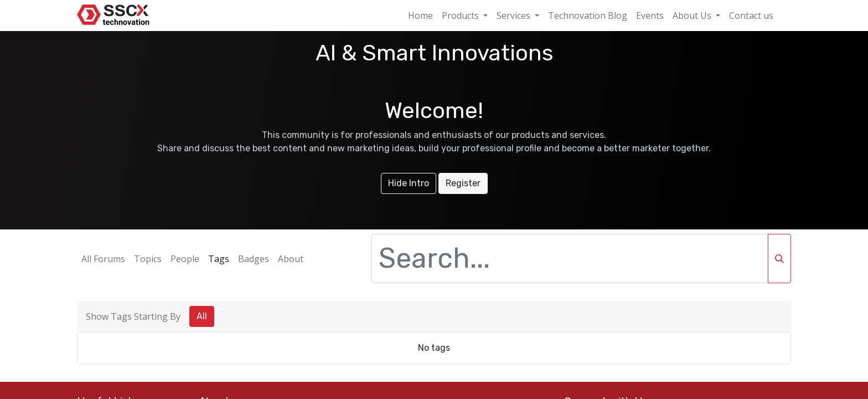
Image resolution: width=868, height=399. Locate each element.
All (202, 316)
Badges (254, 259)
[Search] (779, 259)
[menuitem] (420, 16)
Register (463, 183)
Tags (219, 259)
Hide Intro (409, 183)
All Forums (103, 259)
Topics (148, 259)
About (291, 259)
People (185, 259)
